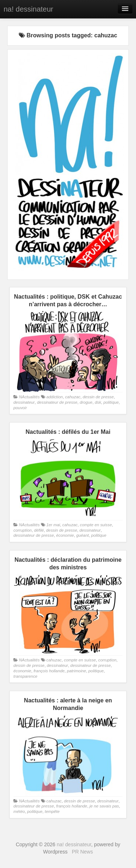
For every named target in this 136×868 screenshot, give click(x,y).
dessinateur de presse (57, 402)
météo (19, 811)
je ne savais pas (104, 806)
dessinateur (24, 402)
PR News (82, 852)
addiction (55, 397)
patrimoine (76, 671)
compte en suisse (96, 525)
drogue (86, 402)
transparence (25, 676)
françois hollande (49, 671)
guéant (83, 535)
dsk (98, 402)
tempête (52, 811)
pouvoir (20, 408)
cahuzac (73, 397)
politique (111, 402)
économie (65, 535)
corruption (22, 530)
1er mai (53, 525)
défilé (39, 530)
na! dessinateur (28, 9)
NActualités (29, 397)
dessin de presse (98, 397)
